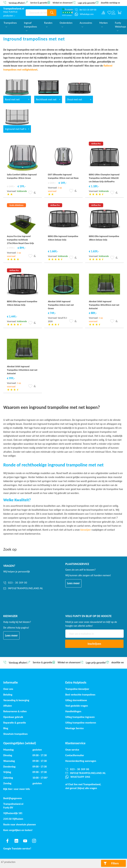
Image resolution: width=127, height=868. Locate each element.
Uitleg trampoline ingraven (80, 717)
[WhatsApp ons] (84, 14)
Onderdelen (66, 24)
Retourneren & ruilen (15, 711)
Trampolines (10, 24)
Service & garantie (39, 3)
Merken (104, 24)
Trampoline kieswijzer (77, 689)
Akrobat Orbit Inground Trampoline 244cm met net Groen (61, 305)
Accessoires (86, 24)
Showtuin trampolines (15, 734)
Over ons (8, 689)
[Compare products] (103, 13)
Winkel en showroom (63, 3)
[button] (30, 193)
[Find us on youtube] (25, 841)
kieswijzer (86, 530)
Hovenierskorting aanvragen (81, 761)
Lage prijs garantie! (87, 3)
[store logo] (14, 9)
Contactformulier (75, 755)
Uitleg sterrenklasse (76, 700)
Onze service (72, 750)
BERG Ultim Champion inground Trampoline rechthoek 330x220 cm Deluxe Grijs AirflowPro (104, 178)
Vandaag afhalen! (17, 3)
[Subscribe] (94, 644)
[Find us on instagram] (34, 841)
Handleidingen (73, 711)
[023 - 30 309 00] (23, 583)
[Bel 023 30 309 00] (85, 10)
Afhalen (8, 706)
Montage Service (74, 728)
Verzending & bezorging (16, 700)
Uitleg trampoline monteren (81, 723)
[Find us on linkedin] (16, 841)
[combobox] (36, 13)
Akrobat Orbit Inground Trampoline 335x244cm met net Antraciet (22, 370)
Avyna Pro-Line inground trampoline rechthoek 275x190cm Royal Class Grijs (20, 240)
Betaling (8, 695)
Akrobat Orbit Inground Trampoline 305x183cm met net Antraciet (104, 305)
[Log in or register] (113, 13)
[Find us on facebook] (7, 841)
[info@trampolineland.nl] (23, 588)
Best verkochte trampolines (80, 695)
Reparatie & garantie (15, 723)
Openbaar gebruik (13, 717)
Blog (6, 728)
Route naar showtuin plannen (20, 824)
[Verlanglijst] (109, 13)
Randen (48, 24)
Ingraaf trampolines (30, 26)
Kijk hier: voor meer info (17, 789)
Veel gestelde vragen (77, 706)
